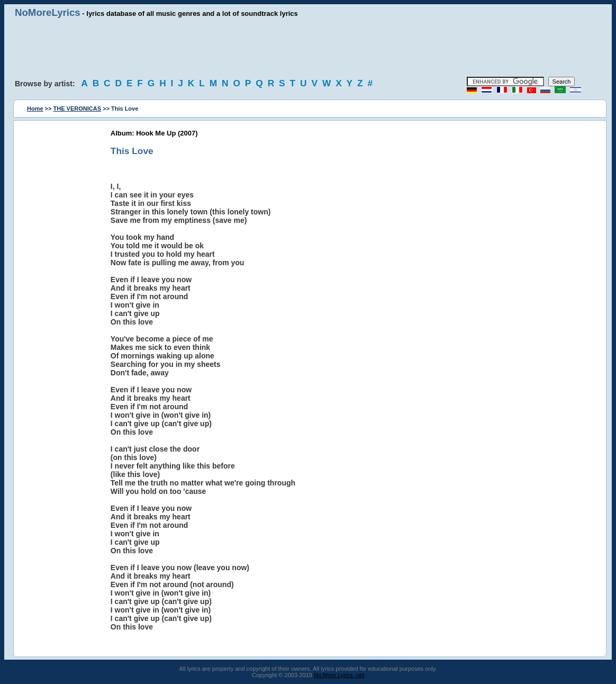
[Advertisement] (308, 48)
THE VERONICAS (77, 109)
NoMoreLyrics (48, 12)
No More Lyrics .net (339, 675)
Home (35, 109)
